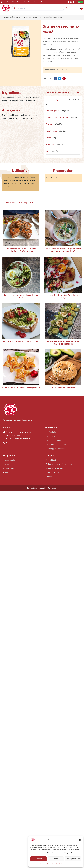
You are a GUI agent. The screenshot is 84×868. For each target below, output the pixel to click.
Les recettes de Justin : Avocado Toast (21, 341)
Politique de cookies (44, 864)
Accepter (39, 859)
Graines (35, 17)
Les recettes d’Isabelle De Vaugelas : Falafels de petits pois (63, 343)
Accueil (6, 17)
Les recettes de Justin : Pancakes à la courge (63, 296)
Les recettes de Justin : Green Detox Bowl (21, 296)
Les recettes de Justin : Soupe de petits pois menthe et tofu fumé (63, 250)
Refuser (56, 859)
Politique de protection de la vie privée (61, 864)
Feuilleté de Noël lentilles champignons (21, 388)
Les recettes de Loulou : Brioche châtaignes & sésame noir (21, 250)
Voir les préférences (73, 859)
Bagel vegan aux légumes (63, 388)
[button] (80, 840)
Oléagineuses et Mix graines (21, 17)
